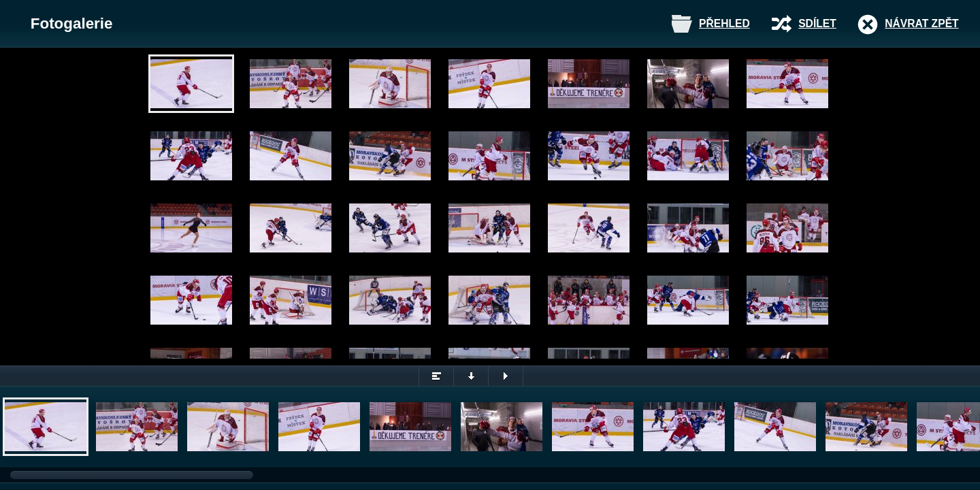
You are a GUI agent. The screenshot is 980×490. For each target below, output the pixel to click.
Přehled (724, 23)
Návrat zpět (921, 23)
